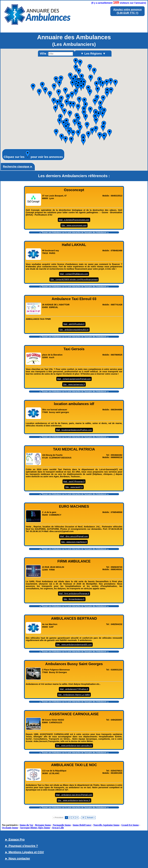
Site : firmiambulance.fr (74, 599)
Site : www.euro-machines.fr (74, 542)
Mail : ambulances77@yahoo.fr (74, 689)
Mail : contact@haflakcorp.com (74, 274)
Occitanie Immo (10, 828)
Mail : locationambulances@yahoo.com (74, 430)
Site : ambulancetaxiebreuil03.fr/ (74, 330)
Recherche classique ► (18, 167)
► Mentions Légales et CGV (24, 852)
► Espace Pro (15, 839)
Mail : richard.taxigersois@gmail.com (74, 379)
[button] (100, 109)
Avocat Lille (58, 828)
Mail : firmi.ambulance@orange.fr (74, 594)
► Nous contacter (17, 858)
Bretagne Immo (43, 825)
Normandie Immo (62, 825)
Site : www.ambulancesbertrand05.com (74, 645)
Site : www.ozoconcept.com (74, 225)
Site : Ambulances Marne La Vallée (74, 695)
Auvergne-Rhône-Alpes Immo (35, 828)
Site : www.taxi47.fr (74, 487)
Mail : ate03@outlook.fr (74, 324)
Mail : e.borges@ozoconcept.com (74, 220)
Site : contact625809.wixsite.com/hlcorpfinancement (74, 279)
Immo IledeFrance (82, 825)
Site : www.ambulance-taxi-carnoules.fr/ (74, 746)
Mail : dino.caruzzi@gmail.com (74, 536)
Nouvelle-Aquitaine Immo (106, 825)
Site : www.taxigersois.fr (74, 384)
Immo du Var (26, 825)
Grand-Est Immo (130, 825)
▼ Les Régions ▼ (93, 54)
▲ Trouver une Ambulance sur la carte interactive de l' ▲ (74, 232)
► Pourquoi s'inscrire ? (21, 846)
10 (83, 818)
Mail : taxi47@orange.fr (74, 481)
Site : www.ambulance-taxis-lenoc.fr (74, 800)
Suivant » (91, 818)
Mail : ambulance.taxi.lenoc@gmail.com (74, 795)
